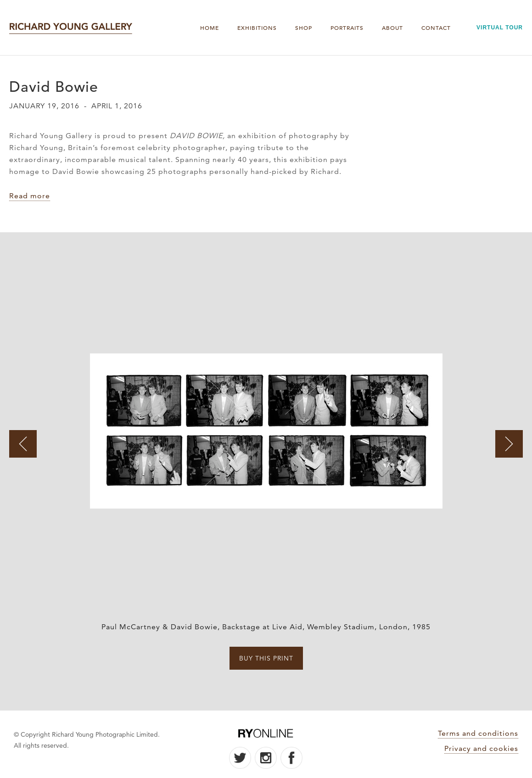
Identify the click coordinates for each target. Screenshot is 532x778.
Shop (304, 28)
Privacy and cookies (481, 748)
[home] (71, 28)
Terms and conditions (478, 733)
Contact (436, 28)
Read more (30, 196)
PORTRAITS (347, 28)
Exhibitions (257, 28)
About (392, 28)
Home (210, 28)
